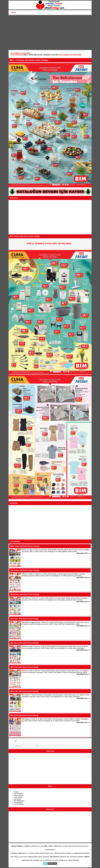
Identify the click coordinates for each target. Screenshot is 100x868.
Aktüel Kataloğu (73, 860)
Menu (14, 12)
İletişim (16, 792)
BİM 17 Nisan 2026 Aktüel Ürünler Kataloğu (41, 55)
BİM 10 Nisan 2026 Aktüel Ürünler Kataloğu (25, 595)
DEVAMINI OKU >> (83, 553)
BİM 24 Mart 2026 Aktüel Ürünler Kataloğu (25, 715)
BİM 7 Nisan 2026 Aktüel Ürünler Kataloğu (25, 619)
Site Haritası (54, 857)
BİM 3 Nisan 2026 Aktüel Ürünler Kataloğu (25, 643)
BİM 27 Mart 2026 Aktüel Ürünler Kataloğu (25, 691)
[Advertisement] (50, 33)
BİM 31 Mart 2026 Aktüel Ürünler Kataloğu (25, 667)
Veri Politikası (19, 794)
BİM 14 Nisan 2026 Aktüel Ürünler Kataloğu (25, 570)
